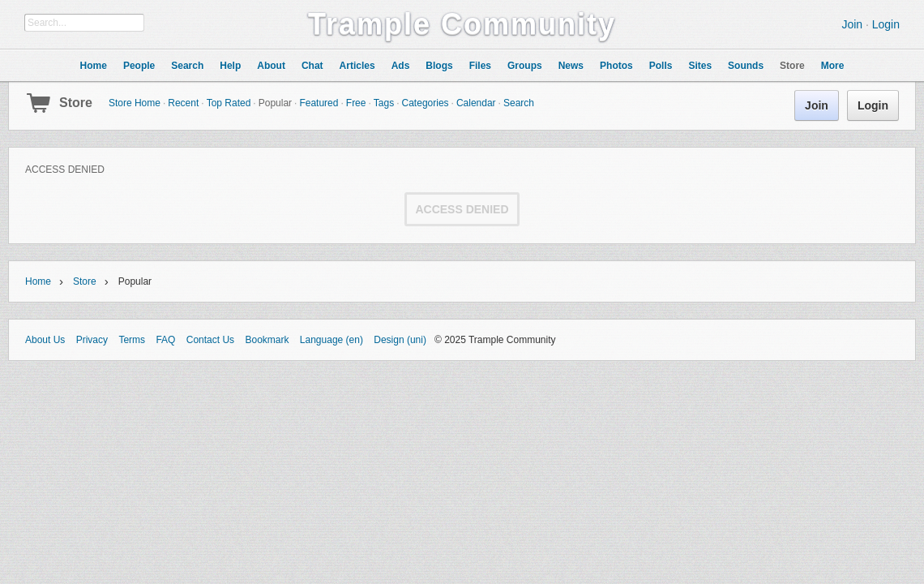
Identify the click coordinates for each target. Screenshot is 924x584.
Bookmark (267, 340)
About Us (45, 340)
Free (356, 103)
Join (852, 24)
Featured (319, 103)
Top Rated (229, 103)
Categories (426, 103)
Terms (132, 340)
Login (886, 24)
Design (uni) (400, 340)
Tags (384, 103)
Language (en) (332, 340)
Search (519, 103)
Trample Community (462, 24)
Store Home (135, 103)
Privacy (92, 340)
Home (38, 281)
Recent (183, 103)
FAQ (165, 340)
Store (76, 103)
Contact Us (210, 340)
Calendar (476, 103)
